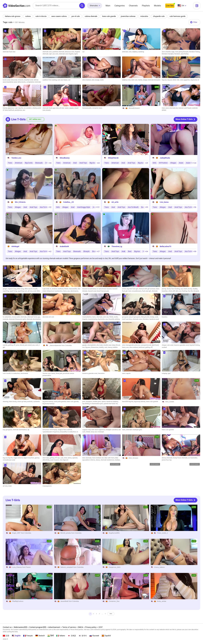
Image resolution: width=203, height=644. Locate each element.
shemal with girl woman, (147, 289)
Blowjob (86, 252)
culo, (106, 347)
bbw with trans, (110, 458)
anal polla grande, (60, 402)
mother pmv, (97, 402)
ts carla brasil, (102, 289)
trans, (65, 291)
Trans (10, 163)
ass (24, 110)
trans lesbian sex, (98, 458)
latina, (70, 458)
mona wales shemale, (20, 317)
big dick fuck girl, (133, 289)
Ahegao (173, 163)
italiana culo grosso (13, 16)
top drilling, (86, 404)
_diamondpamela (55, 345)
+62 (50, 252)
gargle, (85, 345)
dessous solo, (70, 52)
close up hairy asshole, (25, 402)
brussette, (64, 432)
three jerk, (59, 373)
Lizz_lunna (164, 202)
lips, (59, 458)
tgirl (169, 373)
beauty (48, 110)
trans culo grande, (73, 402)
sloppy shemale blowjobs (152, 80)
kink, (48, 289)
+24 (98, 163)
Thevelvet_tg (117, 246)
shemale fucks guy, (34, 317)
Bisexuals (39, 163)
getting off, (12, 345)
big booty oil (195, 80)
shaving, (6, 402)
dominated (24, 373)
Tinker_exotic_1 (162, 533)
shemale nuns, (138, 319)
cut (69, 80)
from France (26, 567)
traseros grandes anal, (182, 345)
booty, (190, 289)
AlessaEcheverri (134, 108)
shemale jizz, (174, 108)
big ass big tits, (8, 458)
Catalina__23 (69, 202)
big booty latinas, (140, 402)
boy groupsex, (8, 430)
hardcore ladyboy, (112, 402)
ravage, (98, 80)
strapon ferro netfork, (65, 430)
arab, (157, 317)
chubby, (195, 289)
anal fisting (185, 54)
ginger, (5, 289)
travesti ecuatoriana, (90, 289)
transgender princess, (133, 345)
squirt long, (14, 291)
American (19, 163)
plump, (164, 289)
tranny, (140, 80)
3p (28, 430)
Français (28, 636)
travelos (165, 317)
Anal (75, 163)
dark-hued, (155, 345)
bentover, (142, 347)
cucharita (37, 402)
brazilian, (165, 291)
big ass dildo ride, (174, 80)
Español (106, 636)
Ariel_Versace (133, 458)
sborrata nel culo (48, 317)
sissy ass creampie (97, 432)
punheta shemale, (59, 52)
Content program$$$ (38, 627)
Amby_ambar (162, 601)
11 (108, 615)
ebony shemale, (167, 458)
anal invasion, (55, 460)
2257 (101, 627)
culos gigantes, (185, 80)
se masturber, (193, 458)
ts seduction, (7, 317)
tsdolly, (102, 347)
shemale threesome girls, (18, 319)
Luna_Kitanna (17, 567)
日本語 (72, 636)
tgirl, (51, 54)
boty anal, (14, 80)
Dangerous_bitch (115, 567)
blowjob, (196, 291)
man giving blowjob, (182, 52)
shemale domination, (34, 319)
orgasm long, (12, 289)
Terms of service (69, 627)
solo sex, (106, 317)
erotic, (116, 317)
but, (61, 460)
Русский (94, 636)
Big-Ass (93, 163)
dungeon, (89, 402)
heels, (186, 289)
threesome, (95, 347)
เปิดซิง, (124, 289)
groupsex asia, (127, 317)
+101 (98, 207)
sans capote (126, 373)
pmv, (84, 402)
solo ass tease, (63, 80)
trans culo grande (111, 16)
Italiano (61, 636)
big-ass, (88, 347)
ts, (51, 289)
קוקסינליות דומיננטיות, (50, 430)
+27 (98, 252)
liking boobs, (146, 317)
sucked (164, 347)
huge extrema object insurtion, (24, 458)
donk (102, 80)
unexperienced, (146, 345)
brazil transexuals (103, 291)
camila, (5, 345)
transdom (101, 373)
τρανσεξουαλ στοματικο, (51, 432)
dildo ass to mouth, (31, 289)
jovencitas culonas (131, 16)
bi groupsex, (137, 317)
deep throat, (116, 345)
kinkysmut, (51, 291)
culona (29, 16)
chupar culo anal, (168, 345)
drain (10, 486)
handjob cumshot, (112, 430)
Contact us (7, 627)
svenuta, (6, 319)
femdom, (177, 54)
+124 (194, 163)
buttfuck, (12, 110)
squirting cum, (23, 291)
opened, (75, 458)
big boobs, (102, 319)
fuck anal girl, (147, 291)
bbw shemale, (87, 458)
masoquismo (47, 486)
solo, (131, 52)
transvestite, (73, 289)
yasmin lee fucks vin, (111, 404)
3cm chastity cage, (168, 52)
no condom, (28, 108)
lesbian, (118, 460)
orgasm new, (87, 430)
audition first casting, (50, 80)
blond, (22, 345)
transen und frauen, (185, 108)
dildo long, (21, 289)
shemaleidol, (92, 345)
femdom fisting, (195, 52)
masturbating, (93, 319)
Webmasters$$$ (21, 627)
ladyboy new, (127, 80)
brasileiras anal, (12, 82)
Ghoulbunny (65, 158)
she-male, (100, 345)
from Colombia (67, 345)
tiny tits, (191, 291)
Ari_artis (115, 202)
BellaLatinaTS (166, 246)
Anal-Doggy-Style (84, 207)
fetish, (67, 289)
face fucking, (176, 289)
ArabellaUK (64, 246)
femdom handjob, (168, 54)
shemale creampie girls (134, 430)
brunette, (112, 319)
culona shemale (93, 16)
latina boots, (22, 82)
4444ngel (15, 246)
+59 (195, 252)
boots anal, (7, 80)
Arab (123, 252)
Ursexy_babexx (159, 567)
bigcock (66, 460)
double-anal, (108, 345)
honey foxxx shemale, (181, 458)
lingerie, (85, 319)
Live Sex (170, 6)
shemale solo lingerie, (67, 54)
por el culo (77, 16)
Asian (181, 163)
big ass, (165, 80)
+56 (195, 207)
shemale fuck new (9, 52)
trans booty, (13, 402)
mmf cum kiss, (127, 319)
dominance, (75, 291)
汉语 (6, 636)
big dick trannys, (48, 402)
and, (93, 80)
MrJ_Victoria (20, 202)
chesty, (35, 108)
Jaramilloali (64, 601)
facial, (169, 289)
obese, (98, 460)
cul (83, 52)
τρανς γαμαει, (70, 108)
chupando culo (162, 16)
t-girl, (17, 108)
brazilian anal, (29, 80)
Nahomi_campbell (67, 567)
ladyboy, (135, 52)
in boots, (21, 80)
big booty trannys (48, 404)
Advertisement (54, 627)
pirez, (18, 345)
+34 (50, 163)
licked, (88, 432)
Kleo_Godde (170, 402)
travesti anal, (92, 291)
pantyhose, (19, 110)
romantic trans (97, 108)
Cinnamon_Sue (114, 601)
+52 (50, 207)
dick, (66, 458)
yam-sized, (28, 345)
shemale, (125, 52)
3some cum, (47, 373)
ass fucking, (183, 291)
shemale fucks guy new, (51, 108)
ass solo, (56, 54)
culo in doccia (42, 16)
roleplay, (165, 373)
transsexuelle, (87, 108)
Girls (155, 163)
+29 (146, 163)
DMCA (81, 627)
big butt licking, (195, 345)
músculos (148, 16)
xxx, (84, 347)
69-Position (163, 163)
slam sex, (135, 80)
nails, (124, 430)
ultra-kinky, (46, 460)
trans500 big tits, (128, 402)
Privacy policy (91, 627)
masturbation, (87, 317)
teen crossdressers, (135, 291)
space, (104, 402)
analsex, (55, 289)
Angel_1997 (16, 533)
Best (130, 252)
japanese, (11, 108)
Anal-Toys (83, 163)
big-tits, (21, 108)
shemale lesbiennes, (108, 460)
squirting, (6, 291)
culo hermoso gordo (181, 16)
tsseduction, (59, 291)
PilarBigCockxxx (18, 601)
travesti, (109, 289)
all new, (62, 108)
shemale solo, (48, 52)
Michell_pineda (66, 533)
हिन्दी (51, 636)
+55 (146, 207)
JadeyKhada (165, 158)
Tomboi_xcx (16, 158)
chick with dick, (174, 291)
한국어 (83, 636)
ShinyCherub (113, 158)
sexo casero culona (60, 16)
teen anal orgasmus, (99, 430)
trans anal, (166, 108)
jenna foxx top (167, 460)
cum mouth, (7, 373)
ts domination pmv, (97, 404)
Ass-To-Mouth (45, 207)
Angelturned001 (114, 533)
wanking (141, 52)
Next (117, 615)
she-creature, (87, 80)
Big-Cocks (29, 163)
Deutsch (40, 636)
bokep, (153, 317)
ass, (69, 291)
